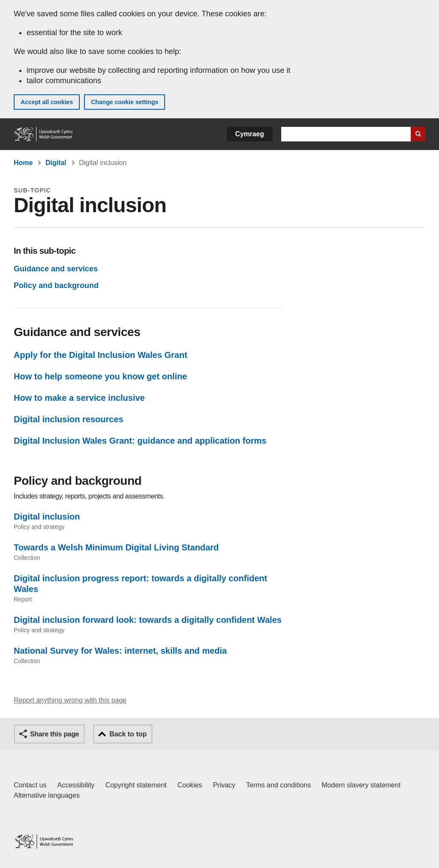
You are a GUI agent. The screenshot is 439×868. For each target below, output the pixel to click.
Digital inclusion (47, 517)
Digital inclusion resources (69, 419)
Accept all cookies (47, 102)
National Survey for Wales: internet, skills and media (120, 651)
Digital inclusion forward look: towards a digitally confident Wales (148, 620)
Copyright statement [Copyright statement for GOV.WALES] (136, 785)
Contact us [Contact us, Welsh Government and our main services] (30, 785)
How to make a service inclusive (79, 398)
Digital (56, 163)
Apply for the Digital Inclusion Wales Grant (101, 355)
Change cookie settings (125, 102)
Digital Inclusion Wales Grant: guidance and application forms (140, 441)
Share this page (54, 734)
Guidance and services (56, 269)
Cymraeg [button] (250, 134)
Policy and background (56, 285)
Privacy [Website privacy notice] (224, 785)
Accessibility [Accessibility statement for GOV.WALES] (76, 785)
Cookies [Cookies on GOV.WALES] (190, 785)
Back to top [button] (128, 734)
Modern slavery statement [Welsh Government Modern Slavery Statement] (361, 785)
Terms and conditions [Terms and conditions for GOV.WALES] (278, 785)
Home (23, 163)
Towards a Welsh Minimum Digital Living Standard (116, 547)
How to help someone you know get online (100, 376)
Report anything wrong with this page (70, 700)
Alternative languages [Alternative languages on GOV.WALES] (47, 795)
